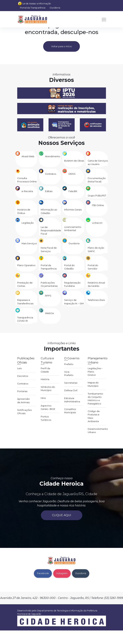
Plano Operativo (26, 265)
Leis (19, 368)
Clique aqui (62, 515)
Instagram (62, 573)
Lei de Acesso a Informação (37, 4)
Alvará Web (28, 156)
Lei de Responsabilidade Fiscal (51, 230)
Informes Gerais (73, 210)
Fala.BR (73, 191)
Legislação (28, 223)
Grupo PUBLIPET (97, 196)
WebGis (49, 313)
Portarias (22, 391)
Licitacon (97, 223)
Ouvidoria (55, 8)
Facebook (43, 573)
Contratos (51, 174)
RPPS (48, 296)
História (45, 379)
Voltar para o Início (62, 46)
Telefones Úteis (96, 300)
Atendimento (53, 156)
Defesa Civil (71, 390)
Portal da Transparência (33, 8)
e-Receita (27, 191)
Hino (43, 398)
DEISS (72, 174)
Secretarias (71, 383)
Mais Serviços (29, 243)
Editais (49, 191)
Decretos (23, 376)
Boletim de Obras (74, 161)
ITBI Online (98, 205)
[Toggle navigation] (103, 19)
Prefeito (69, 364)
